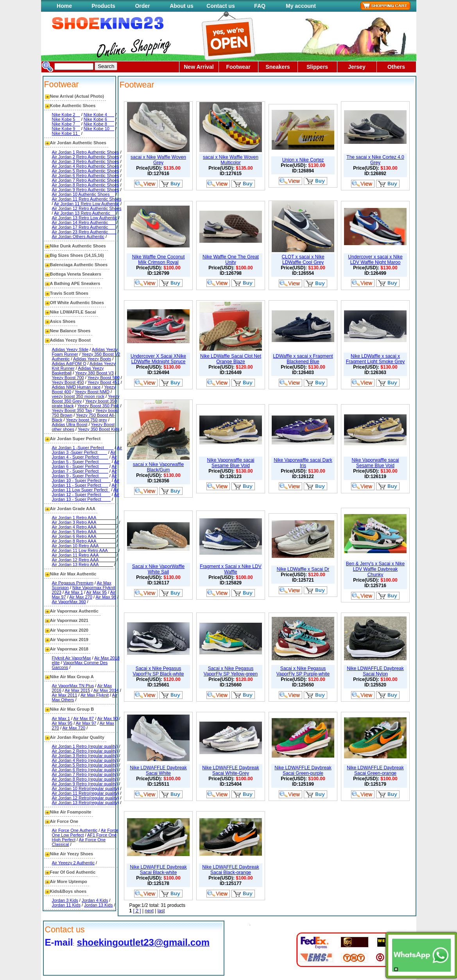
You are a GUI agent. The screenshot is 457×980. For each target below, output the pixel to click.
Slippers (317, 67)
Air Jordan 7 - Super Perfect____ (84, 469)
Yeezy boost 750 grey (86, 420)
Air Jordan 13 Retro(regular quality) (86, 803)
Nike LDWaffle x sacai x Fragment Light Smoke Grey (375, 359)
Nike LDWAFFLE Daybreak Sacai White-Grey (231, 770)
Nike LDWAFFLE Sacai (73, 312)
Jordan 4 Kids (95, 900)
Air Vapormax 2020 (69, 630)
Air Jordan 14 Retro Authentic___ (84, 222)
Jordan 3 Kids (65, 900)
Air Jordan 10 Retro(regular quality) (86, 788)
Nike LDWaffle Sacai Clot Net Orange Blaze (231, 359)
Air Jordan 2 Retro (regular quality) (85, 751)
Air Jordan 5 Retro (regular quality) (85, 765)
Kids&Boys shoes (68, 891)
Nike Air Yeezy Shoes (72, 854)
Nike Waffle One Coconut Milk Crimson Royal (159, 260)
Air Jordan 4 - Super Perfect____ (84, 455)
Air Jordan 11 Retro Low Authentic (87, 204)
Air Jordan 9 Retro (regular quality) (85, 784)
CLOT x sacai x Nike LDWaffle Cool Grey (303, 260)
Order (142, 6)
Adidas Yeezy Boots (92, 359)
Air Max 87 (84, 718)
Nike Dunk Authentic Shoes (78, 246)
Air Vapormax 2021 (69, 620)
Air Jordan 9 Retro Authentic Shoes (86, 190)
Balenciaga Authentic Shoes (79, 265)
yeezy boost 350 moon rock (78, 396)
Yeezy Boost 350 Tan (72, 410)
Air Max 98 (106, 597)
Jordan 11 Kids (66, 905)
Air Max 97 (86, 723)
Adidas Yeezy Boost (70, 340)
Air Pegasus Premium (73, 583)
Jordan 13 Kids (98, 905)
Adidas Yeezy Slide (70, 349)
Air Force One (64, 821)
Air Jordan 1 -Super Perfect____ (83, 448)
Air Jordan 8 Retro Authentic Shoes (86, 185)
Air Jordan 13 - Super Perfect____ (86, 497)
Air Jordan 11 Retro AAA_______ (84, 555)
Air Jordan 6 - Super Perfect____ (86, 464)
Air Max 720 (74, 728)
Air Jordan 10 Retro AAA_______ (84, 546)
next (149, 911)
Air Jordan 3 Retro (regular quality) (85, 756)
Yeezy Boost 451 (104, 382)
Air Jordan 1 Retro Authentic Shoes (86, 152)
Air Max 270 (81, 597)
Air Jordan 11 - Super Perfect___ (86, 483)
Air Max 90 (108, 718)
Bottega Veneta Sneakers (76, 274)
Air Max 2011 (65, 695)
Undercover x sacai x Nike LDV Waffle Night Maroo (375, 260)
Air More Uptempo (69, 881)
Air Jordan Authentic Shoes (78, 143)
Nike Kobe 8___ (99, 124)
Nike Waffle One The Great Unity (231, 260)
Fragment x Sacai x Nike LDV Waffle (230, 569)
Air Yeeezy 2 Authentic (73, 863)
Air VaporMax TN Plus (73, 686)
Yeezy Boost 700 (68, 378)
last (161, 911)
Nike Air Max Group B (72, 709)
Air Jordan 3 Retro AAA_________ (85, 522)
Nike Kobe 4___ (99, 115)
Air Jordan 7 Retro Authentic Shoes (86, 180)
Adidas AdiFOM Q (69, 364)
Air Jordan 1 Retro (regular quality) (85, 746)
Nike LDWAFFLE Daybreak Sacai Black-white (158, 870)
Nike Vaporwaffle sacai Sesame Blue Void (231, 463)
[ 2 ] (137, 911)
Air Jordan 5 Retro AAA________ (84, 532)
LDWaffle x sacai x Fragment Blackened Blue (303, 359)
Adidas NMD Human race (76, 387)
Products (103, 6)
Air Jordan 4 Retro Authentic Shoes (86, 166)
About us (182, 6)
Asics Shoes (63, 321)
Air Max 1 (74, 592)
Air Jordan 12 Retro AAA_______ (84, 560)
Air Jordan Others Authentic (78, 236)
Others (396, 67)
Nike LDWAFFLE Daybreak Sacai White (158, 770)
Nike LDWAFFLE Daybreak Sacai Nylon (375, 671)
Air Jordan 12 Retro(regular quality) (86, 798)
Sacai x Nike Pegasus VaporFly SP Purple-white (303, 671)
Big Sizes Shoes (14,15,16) (77, 255)
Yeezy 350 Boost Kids (99, 429)
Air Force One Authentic (75, 830)
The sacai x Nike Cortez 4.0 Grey (375, 160)
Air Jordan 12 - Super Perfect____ (85, 492)
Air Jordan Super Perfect (75, 439)
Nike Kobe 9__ (66, 129)
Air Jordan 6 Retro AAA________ (84, 536)
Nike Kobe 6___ (99, 119)
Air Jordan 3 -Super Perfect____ (87, 450)
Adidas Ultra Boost (70, 425)
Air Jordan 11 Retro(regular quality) (86, 793)
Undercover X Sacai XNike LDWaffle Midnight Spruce (158, 359)
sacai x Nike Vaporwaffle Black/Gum (158, 467)
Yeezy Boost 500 (104, 378)
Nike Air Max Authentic (73, 574)
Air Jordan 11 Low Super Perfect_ (84, 487)
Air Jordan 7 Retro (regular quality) (85, 774)
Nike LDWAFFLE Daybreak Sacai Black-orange (231, 870)
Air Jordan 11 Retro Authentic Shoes (87, 199)
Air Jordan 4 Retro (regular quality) (85, 760)
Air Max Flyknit (95, 695)
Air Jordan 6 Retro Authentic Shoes (86, 176)
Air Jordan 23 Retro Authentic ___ (84, 232)
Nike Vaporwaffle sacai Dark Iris (303, 463)
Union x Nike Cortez (303, 160)
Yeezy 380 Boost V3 (94, 373)
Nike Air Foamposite (71, 812)
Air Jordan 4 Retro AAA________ (84, 527)
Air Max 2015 (78, 690)
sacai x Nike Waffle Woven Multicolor (231, 160)
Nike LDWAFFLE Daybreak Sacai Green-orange (375, 770)
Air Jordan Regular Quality (77, 737)
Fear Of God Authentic (73, 872)
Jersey (357, 67)
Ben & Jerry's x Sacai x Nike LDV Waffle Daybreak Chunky (375, 569)
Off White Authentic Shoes (77, 303)
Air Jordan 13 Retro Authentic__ (84, 213)
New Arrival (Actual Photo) (77, 96)
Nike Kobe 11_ (66, 133)
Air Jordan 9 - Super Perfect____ (84, 473)
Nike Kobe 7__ (66, 124)
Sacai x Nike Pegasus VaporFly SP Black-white (159, 671)
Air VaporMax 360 (69, 602)
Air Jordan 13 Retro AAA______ (83, 564)
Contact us (220, 6)
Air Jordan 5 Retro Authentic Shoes (86, 171)
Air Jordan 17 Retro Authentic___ (84, 227)
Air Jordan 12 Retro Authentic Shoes (87, 208)
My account (301, 6)
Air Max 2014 (106, 690)
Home (64, 6)
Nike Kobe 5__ (66, 119)
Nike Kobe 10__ (99, 129)
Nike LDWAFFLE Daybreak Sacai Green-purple (303, 770)
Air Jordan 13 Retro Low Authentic (85, 218)
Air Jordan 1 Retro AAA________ (84, 518)
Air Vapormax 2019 (69, 640)
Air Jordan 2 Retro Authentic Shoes (86, 157)
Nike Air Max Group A (72, 677)
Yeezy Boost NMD (92, 392)
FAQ (260, 6)
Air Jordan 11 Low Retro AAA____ (85, 550)
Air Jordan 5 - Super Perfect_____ (84, 459)
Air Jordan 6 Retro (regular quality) (85, 770)
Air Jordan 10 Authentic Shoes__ (83, 194)
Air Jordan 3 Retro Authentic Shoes (86, 161)
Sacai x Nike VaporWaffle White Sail (159, 569)
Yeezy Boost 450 (68, 382)
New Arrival (199, 67)
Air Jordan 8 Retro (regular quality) (85, 779)
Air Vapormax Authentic (74, 611)
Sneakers (278, 67)
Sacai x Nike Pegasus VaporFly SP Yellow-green (231, 671)
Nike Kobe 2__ (66, 115)
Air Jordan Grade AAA (73, 509)
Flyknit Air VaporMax (72, 658)
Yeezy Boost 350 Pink (98, 406)
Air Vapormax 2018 (69, 649)
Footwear (238, 67)
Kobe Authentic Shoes (73, 106)
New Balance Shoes (70, 331)
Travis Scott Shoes (69, 293)
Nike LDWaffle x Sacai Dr (303, 569)
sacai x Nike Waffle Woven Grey (158, 160)
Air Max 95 (97, 592)
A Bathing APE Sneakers (75, 283)
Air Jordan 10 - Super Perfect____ (84, 478)
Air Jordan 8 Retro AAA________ (84, 541)
